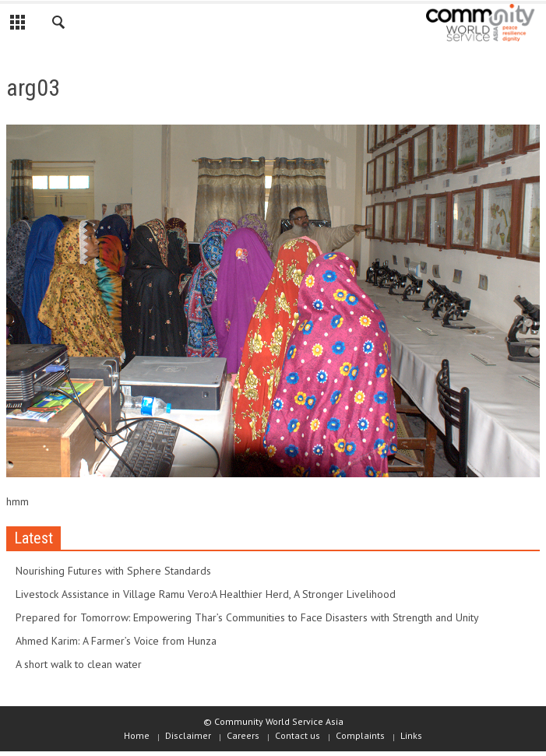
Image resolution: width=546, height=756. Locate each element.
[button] (59, 25)
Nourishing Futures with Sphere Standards (113, 571)
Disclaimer (188, 735)
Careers (243, 735)
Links (411, 735)
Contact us (298, 735)
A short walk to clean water (79, 664)
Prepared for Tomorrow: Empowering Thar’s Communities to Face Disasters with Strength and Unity (247, 617)
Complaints (360, 735)
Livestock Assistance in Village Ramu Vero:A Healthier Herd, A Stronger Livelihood (206, 594)
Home (137, 735)
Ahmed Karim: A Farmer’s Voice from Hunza (116, 641)
